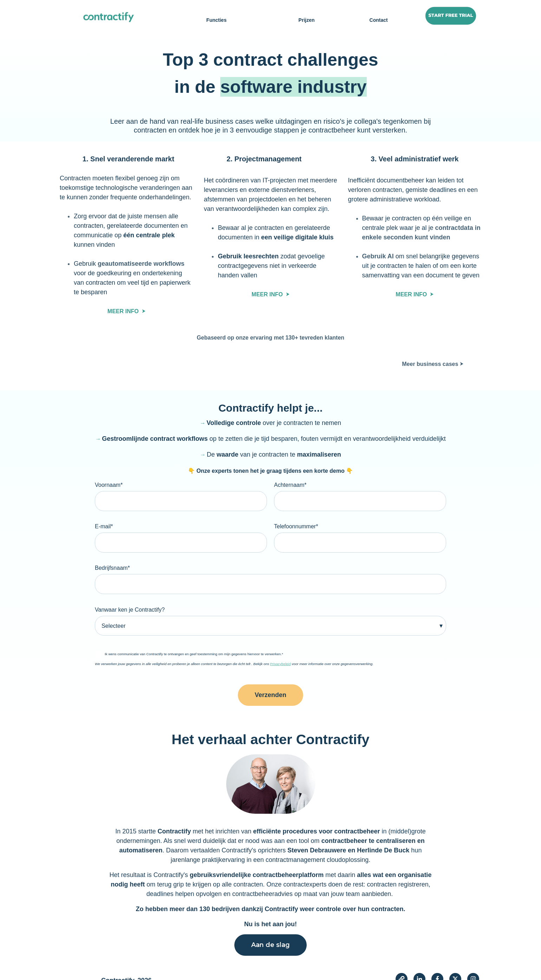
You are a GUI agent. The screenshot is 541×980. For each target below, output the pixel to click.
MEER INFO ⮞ (126, 311)
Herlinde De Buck (383, 837)
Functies (216, 20)
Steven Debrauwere (318, 837)
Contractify (173, 818)
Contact (379, 20)
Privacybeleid (281, 651)
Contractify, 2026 (126, 967)
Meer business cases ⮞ (433, 364)
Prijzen (307, 20)
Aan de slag (270, 932)
